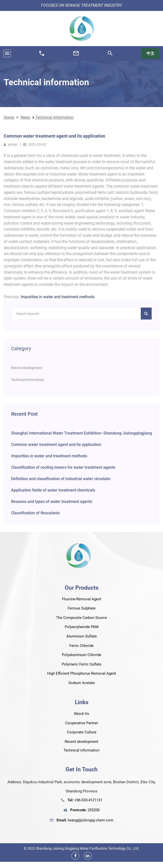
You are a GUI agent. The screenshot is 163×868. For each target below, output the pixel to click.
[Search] (110, 55)
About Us (81, 714)
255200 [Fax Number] (94, 810)
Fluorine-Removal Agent (82, 599)
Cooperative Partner (82, 723)
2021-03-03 (35, 145)
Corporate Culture (82, 732)
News (25, 117)
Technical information (46, 82)
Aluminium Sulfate (82, 636)
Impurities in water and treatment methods (58, 297)
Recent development (81, 742)
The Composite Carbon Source (81, 618)
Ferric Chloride (81, 646)
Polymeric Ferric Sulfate (81, 664)
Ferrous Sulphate (82, 608)
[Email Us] (76, 55)
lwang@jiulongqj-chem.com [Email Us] (91, 820)
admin (11, 145)
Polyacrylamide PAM (82, 627)
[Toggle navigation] (7, 54)
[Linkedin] (88, 856)
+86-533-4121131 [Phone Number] (88, 800)
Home (9, 117)
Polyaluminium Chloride (82, 655)
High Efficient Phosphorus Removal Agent (82, 673)
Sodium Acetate (82, 683)
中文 (150, 53)
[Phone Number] (42, 55)
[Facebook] (75, 856)
